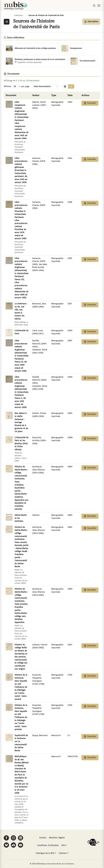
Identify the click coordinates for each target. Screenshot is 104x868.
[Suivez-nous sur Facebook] (6, 838)
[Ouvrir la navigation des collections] (7, 22)
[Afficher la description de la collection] (91, 22)
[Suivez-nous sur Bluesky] (6, 845)
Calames (64, 853)
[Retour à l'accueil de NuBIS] (16, 6)
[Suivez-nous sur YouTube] (20, 845)
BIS (64, 845)
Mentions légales (57, 838)
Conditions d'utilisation (48, 845)
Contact (43, 838)
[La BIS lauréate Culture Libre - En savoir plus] (93, 843)
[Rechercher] (94, 6)
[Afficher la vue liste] (71, 86)
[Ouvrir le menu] (99, 6)
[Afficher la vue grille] (65, 86)
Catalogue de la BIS (46, 853)
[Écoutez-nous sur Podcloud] (13, 845)
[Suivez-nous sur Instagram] (13, 838)
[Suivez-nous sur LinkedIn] (20, 838)
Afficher (7, 87)
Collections (18, 16)
